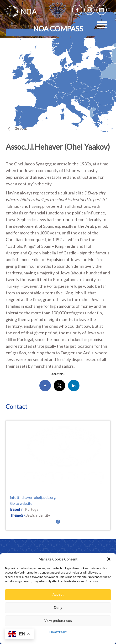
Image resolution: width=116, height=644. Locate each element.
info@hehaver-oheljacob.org (33, 498)
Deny (58, 607)
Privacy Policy (58, 632)
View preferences (58, 621)
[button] (109, 559)
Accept (58, 594)
